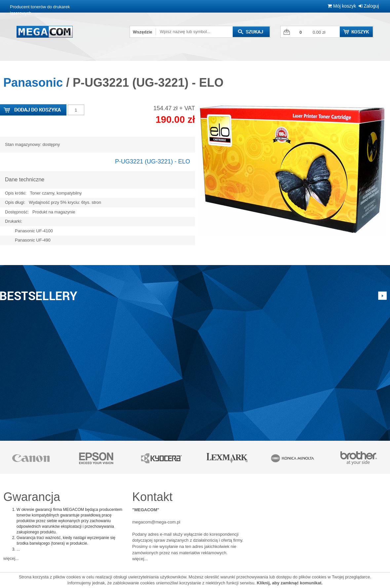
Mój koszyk (342, 6)
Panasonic (33, 83)
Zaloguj (369, 6)
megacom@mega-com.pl (156, 522)
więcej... (11, 558)
